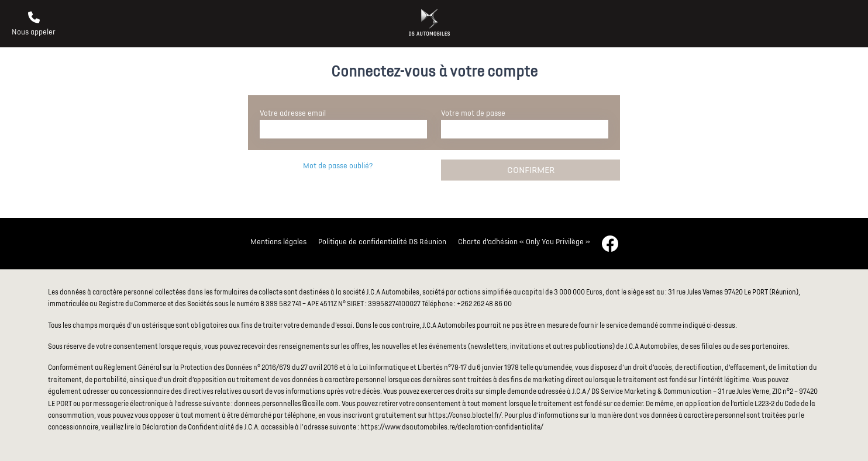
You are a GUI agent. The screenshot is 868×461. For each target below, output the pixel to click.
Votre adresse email (293, 113)
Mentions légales (278, 242)
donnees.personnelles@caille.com (286, 404)
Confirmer (531, 170)
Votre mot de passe (473, 113)
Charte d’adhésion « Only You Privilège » (524, 242)
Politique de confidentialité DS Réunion (382, 242)
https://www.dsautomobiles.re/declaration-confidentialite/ (452, 427)
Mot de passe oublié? (338, 166)
